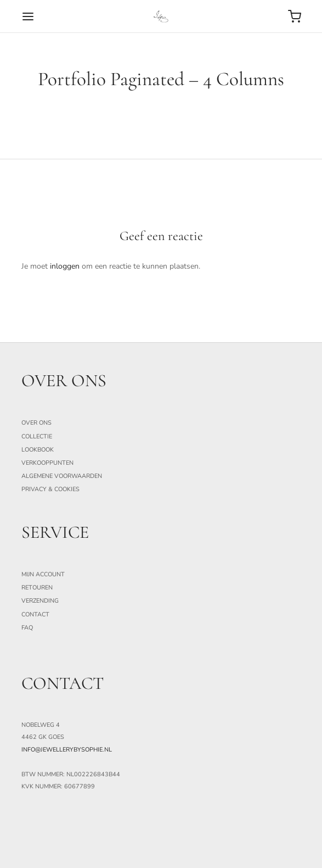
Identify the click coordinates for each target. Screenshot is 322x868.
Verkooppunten (47, 463)
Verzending (40, 601)
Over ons (36, 423)
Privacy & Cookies (50, 489)
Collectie (37, 436)
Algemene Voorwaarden (62, 476)
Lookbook (38, 450)
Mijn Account (43, 574)
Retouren (37, 588)
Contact (35, 614)
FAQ (27, 628)
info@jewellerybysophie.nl (67, 750)
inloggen (65, 266)
